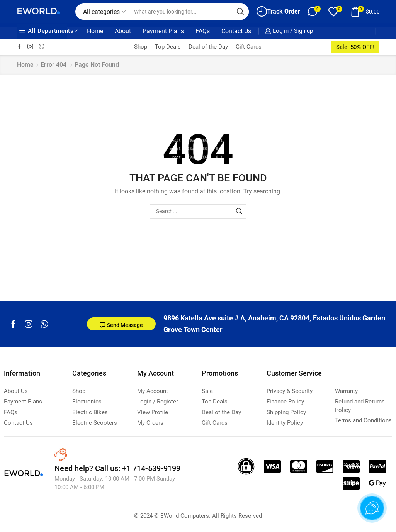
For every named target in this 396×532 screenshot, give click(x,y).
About (123, 31)
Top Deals (168, 47)
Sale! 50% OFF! (355, 47)
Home (95, 31)
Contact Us (236, 31)
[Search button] (241, 12)
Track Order (278, 11)
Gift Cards (249, 47)
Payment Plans (163, 31)
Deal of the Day (208, 47)
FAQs (203, 31)
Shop (141, 47)
